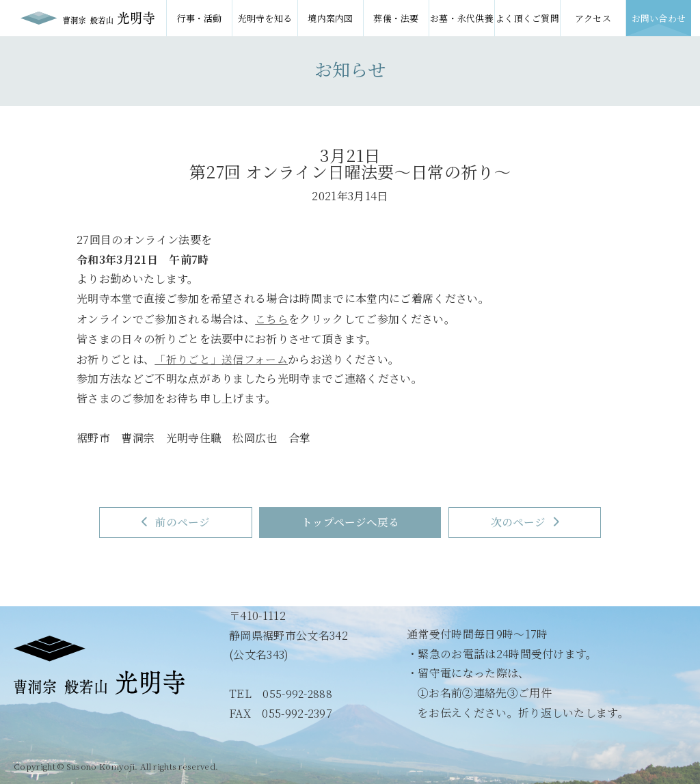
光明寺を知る (265, 18)
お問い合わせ (659, 18)
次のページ (537, 522)
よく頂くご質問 (527, 18)
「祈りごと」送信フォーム (221, 358)
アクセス (593, 18)
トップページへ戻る (350, 522)
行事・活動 (199, 18)
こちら (272, 318)
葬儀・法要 (396, 18)
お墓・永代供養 (462, 18)
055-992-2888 (298, 693)
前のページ (163, 522)
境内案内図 (331, 18)
